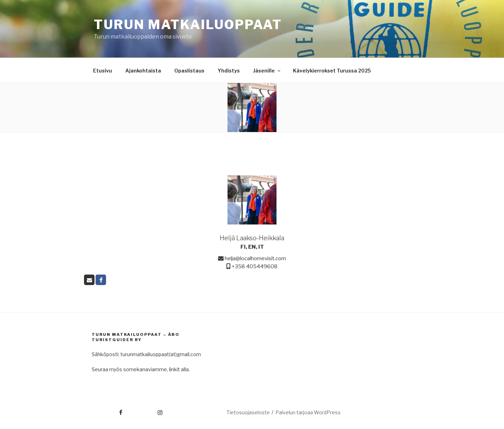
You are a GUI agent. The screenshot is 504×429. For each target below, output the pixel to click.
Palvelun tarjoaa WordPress (308, 412)
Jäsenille (267, 71)
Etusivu (103, 71)
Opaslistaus (189, 71)
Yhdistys (229, 71)
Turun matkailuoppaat (188, 25)
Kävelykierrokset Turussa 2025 (332, 71)
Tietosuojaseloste (248, 412)
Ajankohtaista (143, 71)
